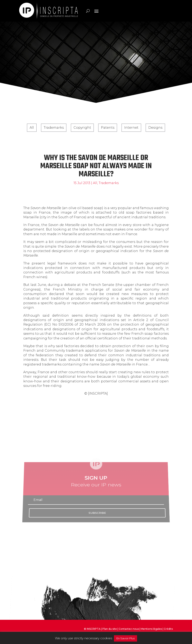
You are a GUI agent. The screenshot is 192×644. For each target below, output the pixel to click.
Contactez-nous (129, 629)
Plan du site (110, 629)
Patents (108, 128)
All (32, 128)
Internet (131, 128)
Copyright (82, 128)
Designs (155, 128)
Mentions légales (151, 629)
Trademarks (54, 128)
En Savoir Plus (126, 638)
